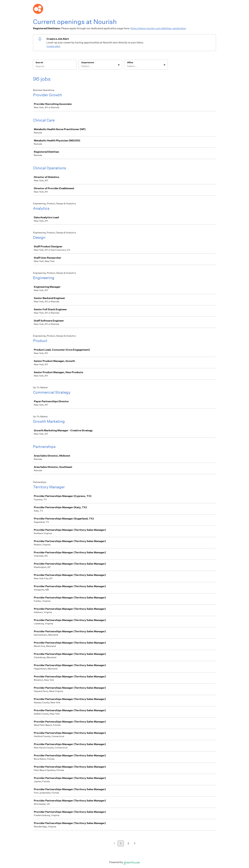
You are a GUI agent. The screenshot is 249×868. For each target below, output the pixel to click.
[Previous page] (114, 844)
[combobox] (82, 66)
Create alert (53, 46)
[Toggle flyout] (119, 65)
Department (88, 63)
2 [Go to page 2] (128, 843)
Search (39, 63)
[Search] (55, 67)
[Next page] (135, 844)
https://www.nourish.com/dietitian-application (158, 28)
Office (130, 63)
